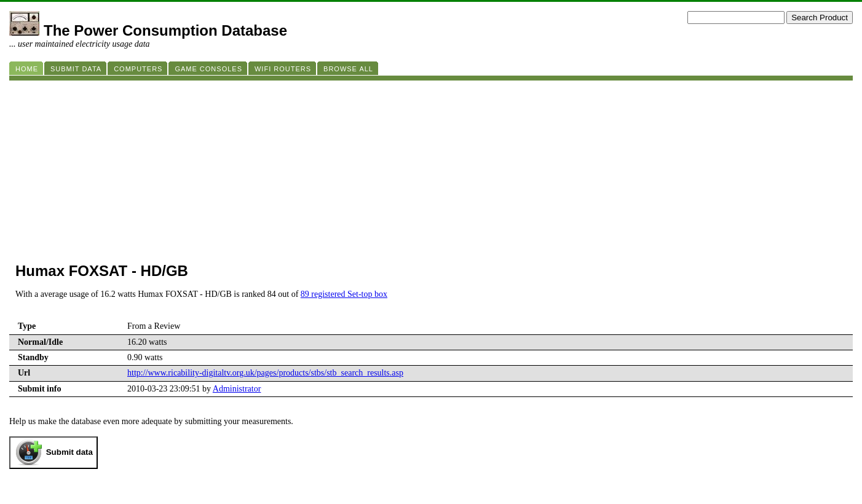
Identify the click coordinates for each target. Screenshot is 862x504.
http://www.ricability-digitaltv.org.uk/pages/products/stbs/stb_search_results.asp (265, 373)
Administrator (237, 389)
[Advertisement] (378, 167)
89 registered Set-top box (344, 294)
